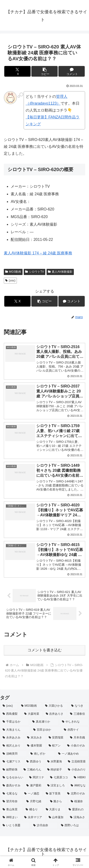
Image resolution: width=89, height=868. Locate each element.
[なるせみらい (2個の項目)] (13, 778)
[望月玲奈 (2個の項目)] (12, 802)
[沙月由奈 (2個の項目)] (44, 826)
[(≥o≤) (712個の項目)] (9, 706)
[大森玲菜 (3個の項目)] (32, 714)
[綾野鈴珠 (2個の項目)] (10, 770)
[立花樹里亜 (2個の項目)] (77, 762)
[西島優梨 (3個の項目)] (11, 714)
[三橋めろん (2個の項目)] (33, 770)
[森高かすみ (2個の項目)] (12, 786)
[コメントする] (72, 71)
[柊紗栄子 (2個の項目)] (55, 770)
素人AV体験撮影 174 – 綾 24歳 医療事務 (38, 253)
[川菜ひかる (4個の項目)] (56, 706)
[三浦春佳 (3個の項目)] (78, 714)
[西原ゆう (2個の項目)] (34, 762)
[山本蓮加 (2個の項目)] (57, 817)
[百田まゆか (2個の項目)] (46, 730)
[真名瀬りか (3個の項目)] (44, 722)
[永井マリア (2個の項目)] (34, 817)
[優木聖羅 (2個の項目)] (35, 746)
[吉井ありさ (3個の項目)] (55, 714)
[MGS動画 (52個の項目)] (30, 706)
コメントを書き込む (45, 650)
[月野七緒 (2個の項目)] (36, 802)
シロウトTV (35, 272)
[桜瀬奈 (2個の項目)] (79, 802)
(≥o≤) (10, 280)
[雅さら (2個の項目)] (58, 802)
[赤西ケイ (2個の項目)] (75, 730)
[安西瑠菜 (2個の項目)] (57, 738)
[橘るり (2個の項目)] (33, 810)
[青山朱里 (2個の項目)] (12, 810)
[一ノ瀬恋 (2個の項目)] (32, 794)
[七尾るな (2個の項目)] (11, 794)
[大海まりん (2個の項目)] (15, 730)
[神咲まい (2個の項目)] (11, 817)
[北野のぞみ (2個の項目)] (77, 794)
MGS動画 (13, 272)
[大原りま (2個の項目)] (55, 810)
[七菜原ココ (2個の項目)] (59, 778)
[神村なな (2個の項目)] (79, 786)
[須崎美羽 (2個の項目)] (14, 754)
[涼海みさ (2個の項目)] (78, 817)
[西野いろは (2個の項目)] (74, 826)
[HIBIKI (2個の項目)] (80, 778)
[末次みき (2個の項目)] (35, 738)
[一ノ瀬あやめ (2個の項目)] (72, 754)
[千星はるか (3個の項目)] (15, 722)
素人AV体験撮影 (60, 272)
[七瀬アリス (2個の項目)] (12, 762)
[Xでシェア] (17, 71)
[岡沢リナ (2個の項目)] (37, 778)
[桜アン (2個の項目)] (55, 746)
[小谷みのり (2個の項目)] (77, 770)
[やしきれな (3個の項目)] (74, 722)
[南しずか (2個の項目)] (42, 754)
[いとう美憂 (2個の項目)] (15, 826)
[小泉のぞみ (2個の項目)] (77, 746)
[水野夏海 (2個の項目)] (55, 762)
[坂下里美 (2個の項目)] (54, 794)
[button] (44, 71)
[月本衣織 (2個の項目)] (78, 738)
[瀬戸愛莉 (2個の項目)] (34, 786)
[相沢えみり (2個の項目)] (12, 746)
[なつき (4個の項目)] (79, 706)
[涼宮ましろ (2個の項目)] (56, 786)
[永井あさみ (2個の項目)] (12, 738)
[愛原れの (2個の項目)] (77, 810)
